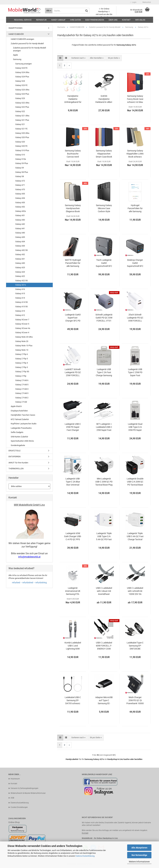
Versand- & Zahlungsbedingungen (24, 788)
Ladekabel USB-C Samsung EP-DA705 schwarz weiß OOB (73, 701)
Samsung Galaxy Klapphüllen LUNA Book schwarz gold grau (135, 154)
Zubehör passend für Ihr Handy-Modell (27, 44)
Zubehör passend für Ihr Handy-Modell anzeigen (29, 49)
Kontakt (126, 20)
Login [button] (133, 2)
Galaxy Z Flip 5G (22, 372)
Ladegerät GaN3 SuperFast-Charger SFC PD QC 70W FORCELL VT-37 (73, 318)
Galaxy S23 (20, 98)
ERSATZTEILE (14, 451)
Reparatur (41, 20)
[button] (60, 58)
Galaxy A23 (20, 272)
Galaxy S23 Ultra (22, 90)
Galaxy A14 (20, 298)
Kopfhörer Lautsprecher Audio (24, 424)
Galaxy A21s (21, 285)
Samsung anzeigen (23, 64)
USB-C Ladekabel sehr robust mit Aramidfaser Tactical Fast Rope (104, 591)
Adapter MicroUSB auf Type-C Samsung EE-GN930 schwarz (104, 701)
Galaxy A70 (20, 189)
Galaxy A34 (20, 242)
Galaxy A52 (20, 207)
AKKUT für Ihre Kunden (18, 463)
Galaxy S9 (20, 168)
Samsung (17, 59)
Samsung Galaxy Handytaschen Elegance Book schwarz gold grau (73, 208)
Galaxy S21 (20, 124)
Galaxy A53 (20, 202)
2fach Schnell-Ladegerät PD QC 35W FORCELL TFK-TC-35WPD (135, 318)
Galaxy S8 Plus (22, 172)
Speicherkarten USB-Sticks (22, 441)
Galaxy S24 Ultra (22, 72)
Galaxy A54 (20, 198)
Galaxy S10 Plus (22, 150)
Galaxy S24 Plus (22, 77)
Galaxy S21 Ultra (22, 116)
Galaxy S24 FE (21, 68)
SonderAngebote (18, 445)
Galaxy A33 (20, 246)
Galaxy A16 (20, 289)
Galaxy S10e (21, 159)
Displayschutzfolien (19, 411)
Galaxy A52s (21, 211)
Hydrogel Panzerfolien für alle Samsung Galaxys (135, 208)
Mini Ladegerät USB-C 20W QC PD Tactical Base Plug (104, 482)
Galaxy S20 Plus (22, 137)
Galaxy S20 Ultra (22, 133)
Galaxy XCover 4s (23, 328)
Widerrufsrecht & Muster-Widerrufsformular (28, 793)
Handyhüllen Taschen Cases (23, 415)
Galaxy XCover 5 (22, 324)
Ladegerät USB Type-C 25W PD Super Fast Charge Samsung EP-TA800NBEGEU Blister (135, 372)
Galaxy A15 (20, 293)
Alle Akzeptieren (139, 848)
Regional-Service (23, 20)
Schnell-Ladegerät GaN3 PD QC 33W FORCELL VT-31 (104, 318)
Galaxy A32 (20, 254)
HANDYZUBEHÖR (16, 34)
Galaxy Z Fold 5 (22, 385)
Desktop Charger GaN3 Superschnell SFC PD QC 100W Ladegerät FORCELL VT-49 (135, 263)
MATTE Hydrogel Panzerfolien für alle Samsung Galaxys (73, 263)
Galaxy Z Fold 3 (22, 393)
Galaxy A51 (20, 215)
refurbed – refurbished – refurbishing (29, 583)
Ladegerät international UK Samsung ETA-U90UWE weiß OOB (73, 591)
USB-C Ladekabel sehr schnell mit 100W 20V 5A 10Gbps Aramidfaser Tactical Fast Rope (135, 591)
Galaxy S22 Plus (22, 107)
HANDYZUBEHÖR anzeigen (22, 39)
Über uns (113, 20)
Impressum (15, 779)
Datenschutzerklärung (85, 856)
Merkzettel (146, 2)
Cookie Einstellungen (19, 807)
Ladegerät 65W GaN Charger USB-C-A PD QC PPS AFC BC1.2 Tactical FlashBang (73, 537)
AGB (12, 798)
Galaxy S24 (20, 81)
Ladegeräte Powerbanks (21, 428)
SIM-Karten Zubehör (19, 437)
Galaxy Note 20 (22, 341)
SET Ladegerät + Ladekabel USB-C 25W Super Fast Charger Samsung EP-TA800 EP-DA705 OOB (104, 427)
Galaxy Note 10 (22, 350)
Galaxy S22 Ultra (22, 103)
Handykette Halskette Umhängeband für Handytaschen (73, 99)
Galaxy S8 (20, 176)
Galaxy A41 (20, 228)
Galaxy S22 (20, 111)
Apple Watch (16, 406)
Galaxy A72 (20, 181)
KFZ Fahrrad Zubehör (20, 419)
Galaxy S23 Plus (22, 94)
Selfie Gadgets (17, 432)
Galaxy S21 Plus (22, 120)
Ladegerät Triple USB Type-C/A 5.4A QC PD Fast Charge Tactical (104, 537)
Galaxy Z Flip (21, 376)
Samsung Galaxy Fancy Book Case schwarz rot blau (135, 99)
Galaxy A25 (20, 267)
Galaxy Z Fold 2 (22, 398)
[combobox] (78, 58)
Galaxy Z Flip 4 (22, 363)
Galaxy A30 (20, 263)
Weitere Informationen (139, 862)
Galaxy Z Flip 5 (22, 359)
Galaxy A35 (20, 237)
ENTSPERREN (14, 457)
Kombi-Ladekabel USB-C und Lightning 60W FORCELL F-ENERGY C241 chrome (73, 646)
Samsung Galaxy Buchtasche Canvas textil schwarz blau (73, 154)
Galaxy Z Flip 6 (22, 354)
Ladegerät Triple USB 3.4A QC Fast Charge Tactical (135, 536)
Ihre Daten (75, 20)
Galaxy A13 (20, 311)
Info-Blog (140, 20)
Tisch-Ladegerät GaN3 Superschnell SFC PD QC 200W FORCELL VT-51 (104, 263)
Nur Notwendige (139, 855)
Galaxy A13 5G (22, 307)
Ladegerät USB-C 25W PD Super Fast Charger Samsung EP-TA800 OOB (73, 427)
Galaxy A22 (20, 276)
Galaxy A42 (20, 224)
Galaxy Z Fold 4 (22, 389)
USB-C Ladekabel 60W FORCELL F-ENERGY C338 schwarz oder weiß (104, 646)
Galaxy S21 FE (21, 129)
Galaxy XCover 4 (22, 332)
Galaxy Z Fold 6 (22, 380)
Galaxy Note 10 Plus (24, 346)
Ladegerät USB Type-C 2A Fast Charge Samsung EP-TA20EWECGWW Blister (104, 372)
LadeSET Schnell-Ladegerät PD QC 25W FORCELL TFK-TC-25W (73, 372)
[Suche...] (49, 11)
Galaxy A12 (20, 315)
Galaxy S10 (20, 155)
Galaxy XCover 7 (22, 320)
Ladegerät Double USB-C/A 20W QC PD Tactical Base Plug (135, 482)
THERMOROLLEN (16, 469)
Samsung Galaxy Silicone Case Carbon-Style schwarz (104, 208)
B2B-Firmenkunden (95, 20)
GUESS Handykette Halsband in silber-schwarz (104, 99)
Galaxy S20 (20, 142)
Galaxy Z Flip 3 (22, 367)
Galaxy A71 (20, 185)
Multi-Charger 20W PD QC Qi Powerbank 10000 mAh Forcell (135, 701)
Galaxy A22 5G (22, 281)
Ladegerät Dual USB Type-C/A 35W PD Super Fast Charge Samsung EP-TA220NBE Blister (135, 427)
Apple (15, 55)
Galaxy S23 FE (21, 85)
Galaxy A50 (20, 220)
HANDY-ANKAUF (58, 20)
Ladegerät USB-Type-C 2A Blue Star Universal (73, 482)
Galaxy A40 (20, 233)
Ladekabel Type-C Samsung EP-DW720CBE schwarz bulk (135, 646)
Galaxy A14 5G (22, 302)
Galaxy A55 (20, 194)
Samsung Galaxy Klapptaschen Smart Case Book (104, 154)
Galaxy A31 (20, 259)
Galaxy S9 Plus (22, 163)
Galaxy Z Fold (21, 402)
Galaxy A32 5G (22, 250)
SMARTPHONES (15, 28)
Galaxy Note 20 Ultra (24, 337)
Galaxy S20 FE (21, 146)
